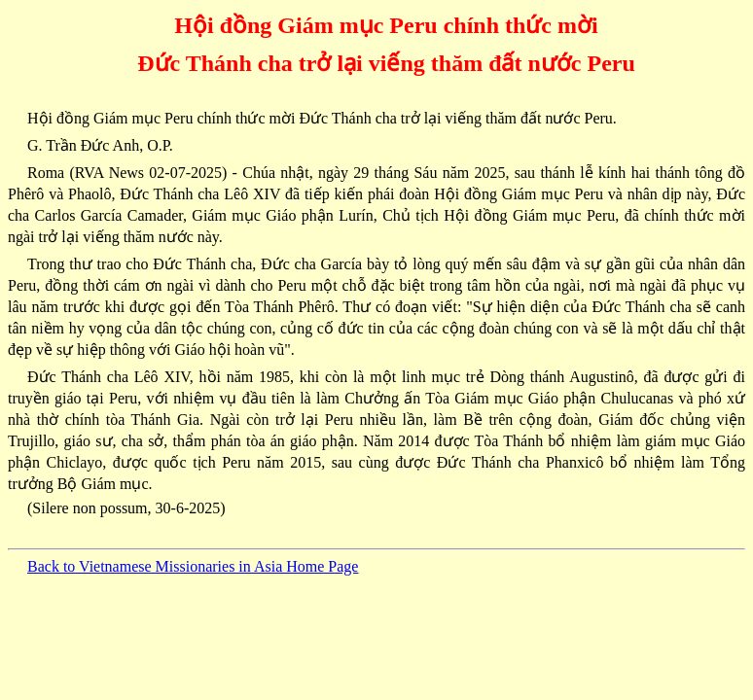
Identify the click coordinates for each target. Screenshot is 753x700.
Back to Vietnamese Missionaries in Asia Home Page (193, 566)
